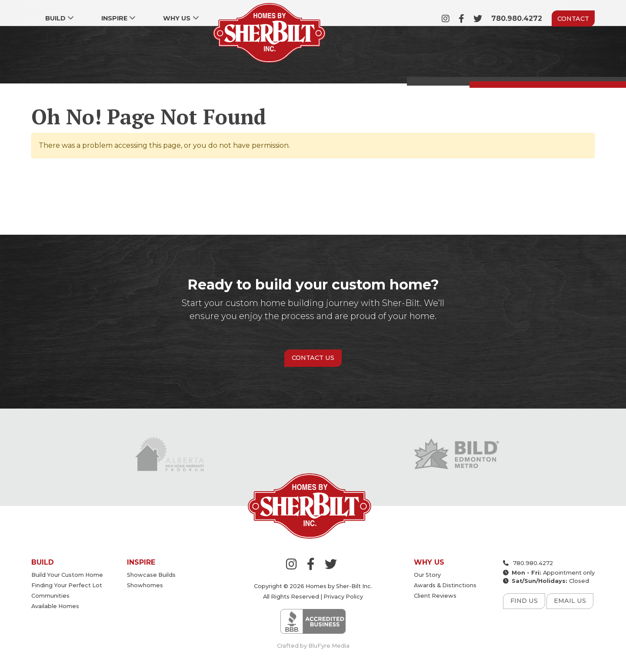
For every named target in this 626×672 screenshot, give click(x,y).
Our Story (427, 575)
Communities (50, 596)
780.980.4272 (517, 18)
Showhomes (145, 585)
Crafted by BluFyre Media (313, 646)
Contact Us (313, 358)
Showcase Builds (151, 575)
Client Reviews (435, 596)
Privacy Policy (343, 597)
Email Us (570, 601)
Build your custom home (67, 575)
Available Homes (55, 606)
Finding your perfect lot (67, 585)
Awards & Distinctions (445, 585)
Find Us (524, 601)
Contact (573, 19)
